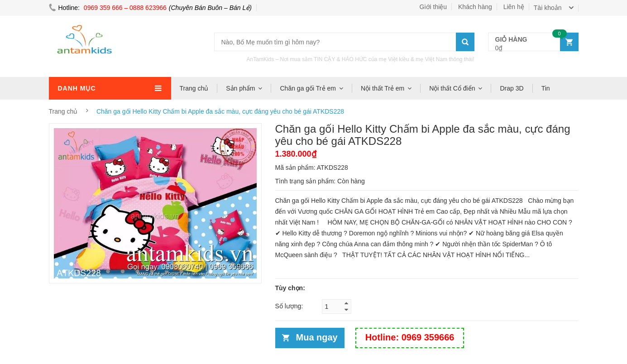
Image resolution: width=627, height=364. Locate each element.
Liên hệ (514, 7)
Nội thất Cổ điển (452, 88)
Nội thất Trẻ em (383, 88)
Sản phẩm (240, 88)
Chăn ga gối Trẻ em (308, 88)
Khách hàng (475, 7)
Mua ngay (317, 337)
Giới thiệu (433, 7)
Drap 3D (512, 88)
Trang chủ (194, 88)
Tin (546, 88)
